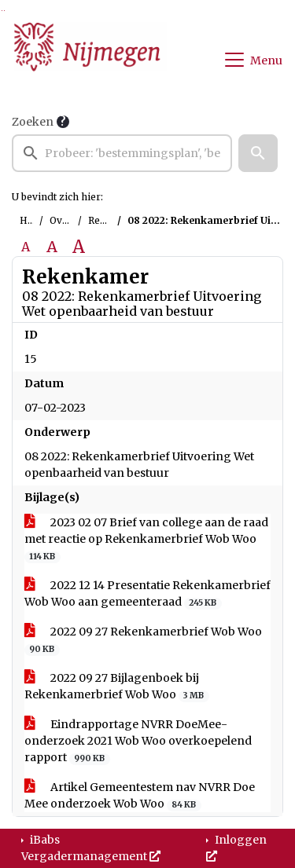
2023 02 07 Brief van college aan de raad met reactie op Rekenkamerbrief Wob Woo (146, 539)
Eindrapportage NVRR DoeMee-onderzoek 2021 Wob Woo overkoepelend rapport (138, 741)
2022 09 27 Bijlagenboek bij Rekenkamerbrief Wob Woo (117, 687)
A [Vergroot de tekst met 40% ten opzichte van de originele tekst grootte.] (79, 247)
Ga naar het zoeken (2, 11)
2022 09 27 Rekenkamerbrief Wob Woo (143, 640)
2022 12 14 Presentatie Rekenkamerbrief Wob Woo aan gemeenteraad (147, 594)
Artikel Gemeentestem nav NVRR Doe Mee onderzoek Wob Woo (140, 796)
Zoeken (33, 122)
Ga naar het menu (4, 11)
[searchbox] (122, 153)
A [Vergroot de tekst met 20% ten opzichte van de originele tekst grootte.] (52, 247)
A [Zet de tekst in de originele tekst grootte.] (26, 247)
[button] (258, 153)
